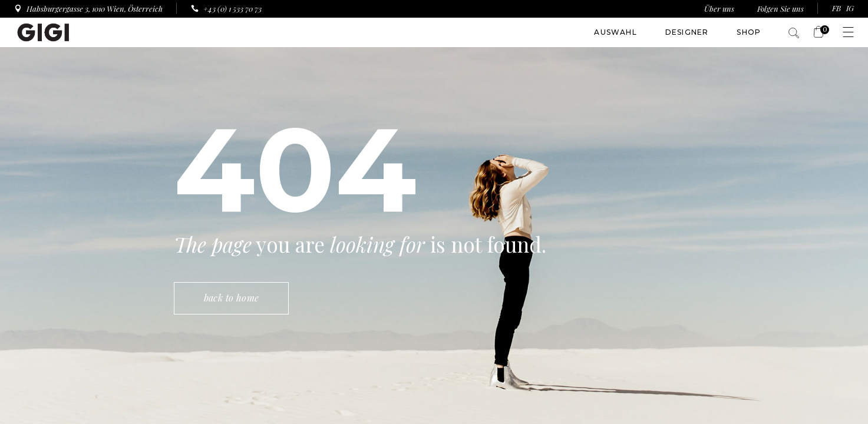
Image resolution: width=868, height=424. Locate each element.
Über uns (720, 9)
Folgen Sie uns (780, 9)
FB (836, 8)
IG (850, 8)
